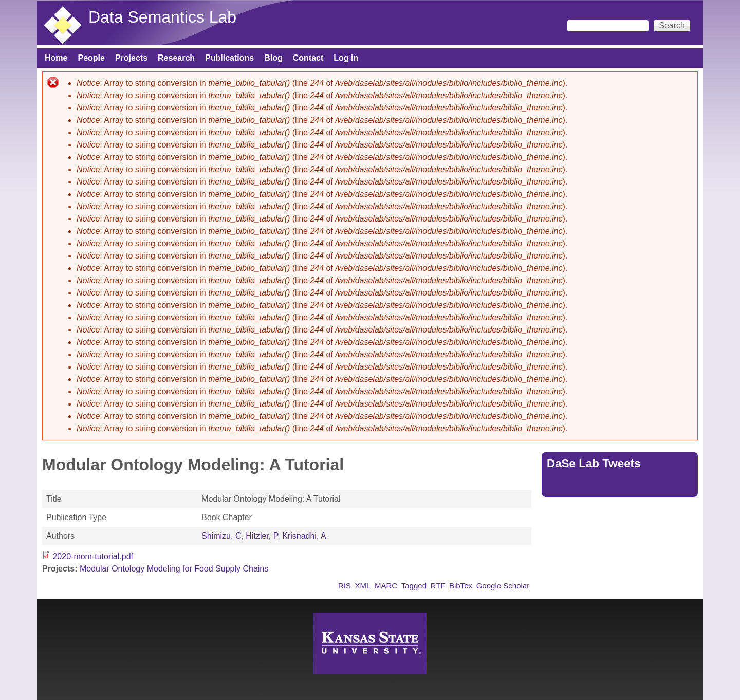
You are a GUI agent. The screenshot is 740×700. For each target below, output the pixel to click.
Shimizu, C (221, 536)
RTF (438, 586)
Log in (346, 58)
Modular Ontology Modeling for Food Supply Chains (174, 569)
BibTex (461, 586)
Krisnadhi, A (304, 536)
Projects (131, 58)
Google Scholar (503, 586)
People (91, 58)
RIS (345, 586)
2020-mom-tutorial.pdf (93, 556)
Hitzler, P (262, 536)
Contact (308, 58)
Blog (273, 58)
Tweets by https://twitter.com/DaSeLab (617, 485)
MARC (386, 586)
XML (363, 586)
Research (176, 58)
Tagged (414, 586)
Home (56, 58)
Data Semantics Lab (162, 17)
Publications (229, 58)
